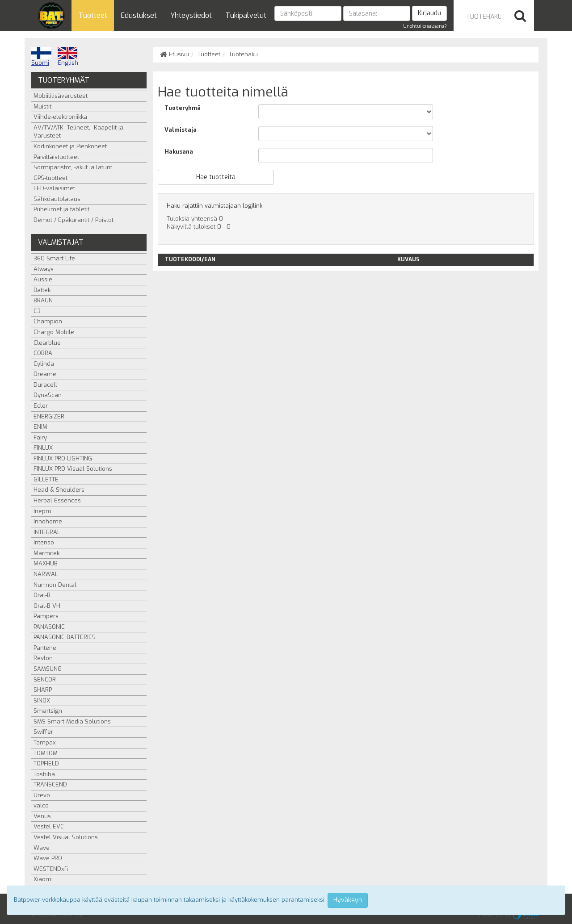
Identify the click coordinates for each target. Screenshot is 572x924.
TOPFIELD (46, 763)
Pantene (45, 648)
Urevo (42, 795)
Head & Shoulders (59, 490)
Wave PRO (48, 858)
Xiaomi (43, 879)
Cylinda (44, 364)
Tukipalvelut (246, 15)
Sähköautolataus (57, 199)
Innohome (48, 521)
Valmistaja (181, 130)
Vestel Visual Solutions (66, 837)
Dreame (45, 374)
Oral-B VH (47, 606)
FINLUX (43, 448)
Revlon (43, 658)
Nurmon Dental (55, 585)
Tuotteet (93, 15)
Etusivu (175, 54)
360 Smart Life (54, 258)
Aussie (43, 279)
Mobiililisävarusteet (61, 96)
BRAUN (43, 300)
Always (44, 269)
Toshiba (44, 774)
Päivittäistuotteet (56, 157)
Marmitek (46, 553)
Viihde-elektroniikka (60, 117)
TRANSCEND (50, 784)
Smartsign (48, 711)
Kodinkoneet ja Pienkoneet (70, 146)
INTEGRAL (47, 532)
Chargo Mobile (54, 332)
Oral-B (42, 595)
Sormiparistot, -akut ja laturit (73, 167)
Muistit (42, 107)
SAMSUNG (48, 669)
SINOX (42, 700)
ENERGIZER (49, 416)
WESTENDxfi (51, 869)
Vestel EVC (49, 826)
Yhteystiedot (191, 15)
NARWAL (46, 574)
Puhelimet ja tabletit (61, 209)
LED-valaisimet (54, 188)
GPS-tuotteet (50, 178)
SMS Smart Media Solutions (72, 721)
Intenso (44, 542)
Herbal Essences (57, 500)
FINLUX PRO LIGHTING (63, 458)
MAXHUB (46, 563)
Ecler (41, 406)
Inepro (42, 511)
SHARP (43, 690)
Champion (48, 321)
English (68, 57)
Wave (42, 848)
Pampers (46, 616)
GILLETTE (46, 479)
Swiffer (43, 732)
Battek (42, 290)
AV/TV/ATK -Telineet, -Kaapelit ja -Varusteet (80, 132)
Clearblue (47, 343)
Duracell (45, 385)
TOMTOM (46, 753)
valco (41, 805)
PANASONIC (49, 627)
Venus (42, 816)
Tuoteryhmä (183, 108)
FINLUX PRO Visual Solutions (73, 469)
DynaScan (48, 395)
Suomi (41, 57)
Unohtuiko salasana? (425, 26)
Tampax (45, 742)
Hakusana (179, 152)
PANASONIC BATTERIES (65, 637)
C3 (37, 311)
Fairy (40, 437)
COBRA (43, 353)
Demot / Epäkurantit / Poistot (74, 220)
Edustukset (139, 15)
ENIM (40, 427)
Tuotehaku (243, 54)
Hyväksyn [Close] (348, 900)
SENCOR (45, 679)
